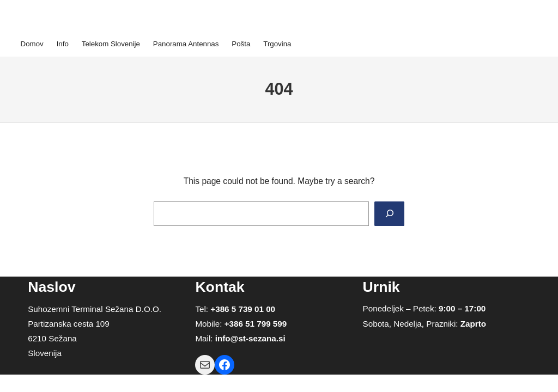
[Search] (389, 214)
